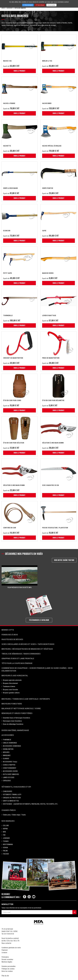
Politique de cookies (8, 969)
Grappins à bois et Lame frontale (18, 658)
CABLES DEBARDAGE (10, 743)
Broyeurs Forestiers (12, 704)
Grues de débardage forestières (13, 724)
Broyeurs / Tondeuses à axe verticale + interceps (26, 699)
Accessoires (8, 735)
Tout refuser (40, 5)
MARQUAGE (7, 755)
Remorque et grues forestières (17, 713)
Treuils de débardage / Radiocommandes (21, 654)
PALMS (5, 851)
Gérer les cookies (7, 971)
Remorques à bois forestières (12, 721)
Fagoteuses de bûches (12, 639)
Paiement (5, 950)
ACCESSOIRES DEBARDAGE (12, 746)
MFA (4, 832)
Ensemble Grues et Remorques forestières (17, 718)
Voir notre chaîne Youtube (64, 560)
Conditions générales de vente (11, 948)
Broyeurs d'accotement (10, 683)
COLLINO (6, 826)
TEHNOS (6, 841)
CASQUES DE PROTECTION (12, 798)
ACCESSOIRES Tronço (10, 762)
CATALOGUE (7, 781)
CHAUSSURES (8, 791)
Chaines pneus (9, 810)
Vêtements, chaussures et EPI (16, 787)
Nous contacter (6, 943)
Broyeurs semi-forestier (11, 690)
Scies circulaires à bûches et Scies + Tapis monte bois (28, 644)
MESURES (6, 752)
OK (74, 912)
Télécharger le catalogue (39, 620)
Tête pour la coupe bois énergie (17, 663)
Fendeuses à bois (10, 635)
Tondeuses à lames (9, 686)
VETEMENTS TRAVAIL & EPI (12, 795)
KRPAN (5, 829)
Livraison (4, 953)
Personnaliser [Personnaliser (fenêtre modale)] (51, 5)
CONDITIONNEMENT (10, 768)
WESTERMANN (8, 844)
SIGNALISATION (8, 749)
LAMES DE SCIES (9, 777)
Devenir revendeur (7, 959)
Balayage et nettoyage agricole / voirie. (21, 708)
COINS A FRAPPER (9, 765)
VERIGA (5, 848)
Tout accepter (28, 5)
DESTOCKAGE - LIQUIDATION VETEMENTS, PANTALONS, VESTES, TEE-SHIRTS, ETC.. (31, 804)
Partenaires (5, 957)
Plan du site (5, 976)
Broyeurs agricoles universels (12, 680)
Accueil (3, 8)
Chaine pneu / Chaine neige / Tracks (14, 815)
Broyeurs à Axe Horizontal (15, 676)
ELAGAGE (6, 759)
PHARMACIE (7, 740)
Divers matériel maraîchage (15, 730)
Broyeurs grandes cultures (11, 693)
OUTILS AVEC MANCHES (11, 774)
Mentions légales (7, 962)
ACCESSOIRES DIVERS (10, 771)
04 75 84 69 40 (9, 934)
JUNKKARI (6, 838)
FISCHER (6, 854)
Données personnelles (9, 966)
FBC (4, 835)
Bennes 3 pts (8, 630)
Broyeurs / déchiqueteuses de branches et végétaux (27, 649)
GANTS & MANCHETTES (11, 801)
